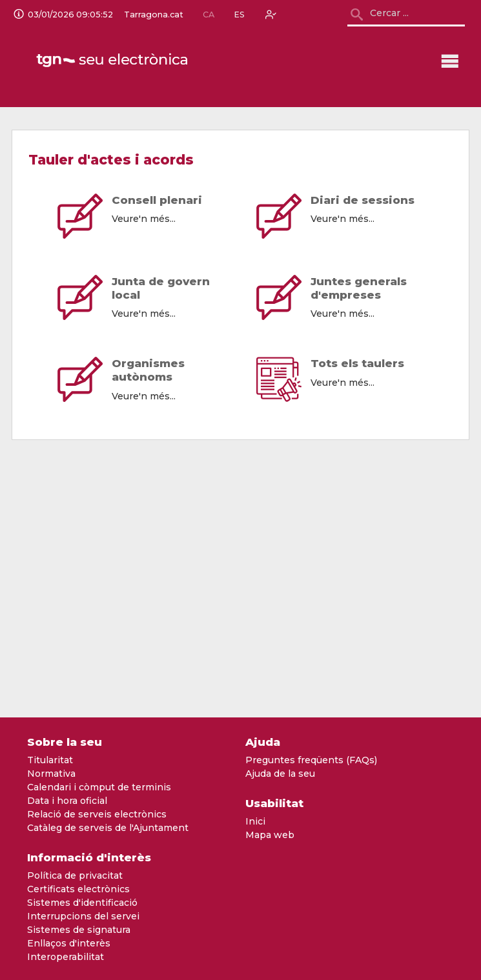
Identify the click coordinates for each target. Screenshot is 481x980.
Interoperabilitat (66, 957)
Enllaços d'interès (69, 943)
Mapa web (270, 835)
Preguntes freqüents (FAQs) (311, 760)
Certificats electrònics (78, 889)
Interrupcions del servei (83, 916)
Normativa (51, 774)
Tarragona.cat (154, 15)
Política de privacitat (75, 875)
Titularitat (50, 760)
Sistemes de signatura (79, 930)
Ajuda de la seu (280, 774)
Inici (255, 821)
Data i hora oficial (67, 801)
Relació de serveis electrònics (97, 814)
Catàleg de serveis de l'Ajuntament (108, 828)
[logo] (113, 61)
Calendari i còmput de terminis (99, 787)
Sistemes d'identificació (82, 903)
